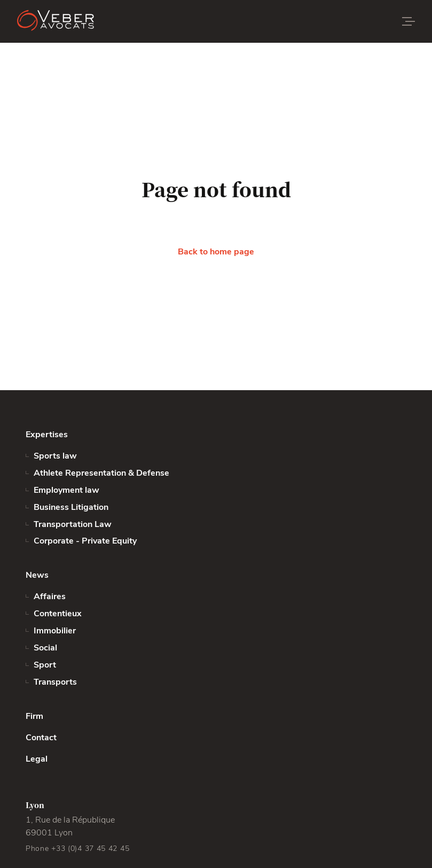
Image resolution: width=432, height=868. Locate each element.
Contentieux (58, 614)
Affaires (50, 596)
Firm (34, 716)
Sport (45, 665)
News (37, 575)
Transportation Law (73, 524)
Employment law (66, 490)
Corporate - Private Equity (85, 541)
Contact (41, 738)
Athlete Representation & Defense (101, 473)
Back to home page (216, 252)
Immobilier (55, 631)
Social (45, 648)
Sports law (55, 456)
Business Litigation (71, 507)
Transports (55, 682)
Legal (37, 759)
